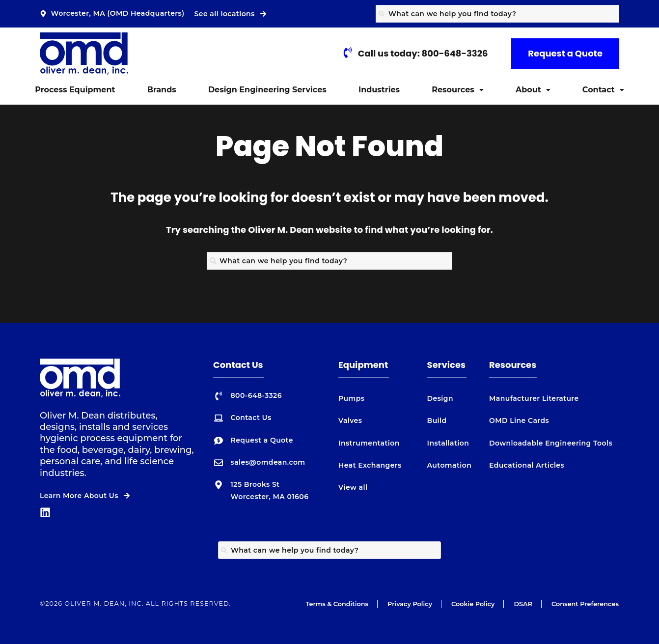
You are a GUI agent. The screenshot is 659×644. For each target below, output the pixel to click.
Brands (162, 90)
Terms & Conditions (337, 604)
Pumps (351, 398)
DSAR (523, 604)
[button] (458, 90)
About (533, 90)
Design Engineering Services (267, 90)
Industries (379, 90)
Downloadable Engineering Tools (551, 443)
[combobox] (497, 14)
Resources (458, 90)
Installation (448, 443)
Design (440, 398)
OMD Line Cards (519, 420)
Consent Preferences (585, 604)
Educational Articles (527, 465)
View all (353, 487)
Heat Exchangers (370, 465)
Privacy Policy (410, 604)
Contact (603, 90)
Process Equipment (75, 90)
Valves (350, 420)
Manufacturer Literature (534, 398)
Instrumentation (369, 443)
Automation (450, 465)
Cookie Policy (473, 604)
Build (437, 420)
